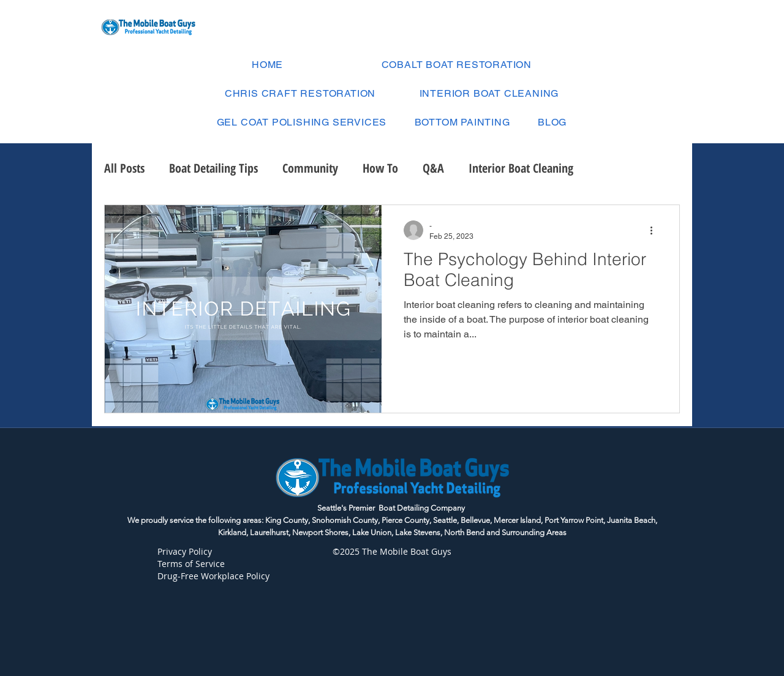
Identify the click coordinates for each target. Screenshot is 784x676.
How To (380, 168)
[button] (302, 122)
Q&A (433, 168)
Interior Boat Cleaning (521, 168)
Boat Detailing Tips (213, 168)
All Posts (124, 168)
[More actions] (655, 230)
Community (310, 168)
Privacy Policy (185, 551)
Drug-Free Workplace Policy (215, 576)
